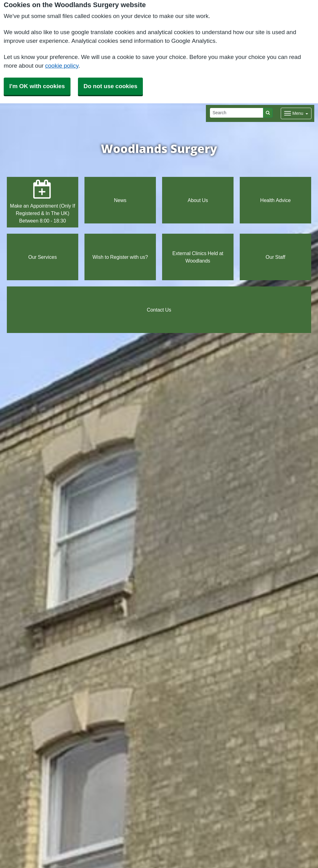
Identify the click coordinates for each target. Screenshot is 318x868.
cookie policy (62, 66)
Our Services (43, 257)
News (120, 200)
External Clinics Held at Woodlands (198, 257)
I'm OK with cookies (37, 86)
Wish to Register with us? (120, 257)
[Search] (237, 113)
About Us (198, 200)
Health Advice (275, 200)
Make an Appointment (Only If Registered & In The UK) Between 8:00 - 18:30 (43, 202)
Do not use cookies (110, 86)
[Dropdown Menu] (296, 113)
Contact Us (159, 310)
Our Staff (275, 257)
